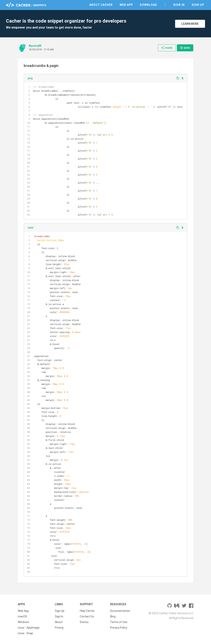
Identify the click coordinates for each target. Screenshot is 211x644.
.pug (30, 78)
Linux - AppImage (29, 628)
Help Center (87, 611)
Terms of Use (119, 622)
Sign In (179, 5)
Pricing (59, 628)
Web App (126, 5)
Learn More (190, 24)
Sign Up (198, 5)
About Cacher (101, 5)
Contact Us (87, 616)
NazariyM (35, 46)
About (59, 622)
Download (148, 5)
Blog (113, 616)
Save (185, 48)
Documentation (120, 611)
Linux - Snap (25, 633)
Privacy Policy (119, 628)
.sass (30, 228)
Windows (23, 622)
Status (84, 622)
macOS (22, 616)
